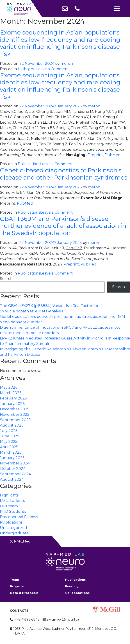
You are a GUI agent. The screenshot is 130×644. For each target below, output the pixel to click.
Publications (29, 164)
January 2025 (12, 458)
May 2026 (9, 387)
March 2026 (11, 393)
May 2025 (9, 442)
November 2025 (15, 414)
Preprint (95, 155)
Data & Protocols (24, 593)
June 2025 (10, 436)
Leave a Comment (53, 69)
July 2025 (9, 431)
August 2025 (12, 425)
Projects (17, 586)
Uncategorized (14, 528)
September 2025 (15, 420)
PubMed (113, 155)
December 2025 (15, 409)
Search (6, 279)
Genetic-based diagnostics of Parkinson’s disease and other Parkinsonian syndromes (64, 174)
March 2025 (11, 452)
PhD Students (13, 511)
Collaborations (77, 593)
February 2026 (13, 398)
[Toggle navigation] (117, 8)
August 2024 (12, 479)
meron (67, 63)
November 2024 (15, 463)
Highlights (27, 69)
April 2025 (9, 447)
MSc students (12, 501)
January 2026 (12, 404)
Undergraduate (14, 533)
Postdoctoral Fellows (19, 517)
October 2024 (13, 469)
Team (15, 579)
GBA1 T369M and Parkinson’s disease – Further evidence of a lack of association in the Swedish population (63, 226)
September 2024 (15, 474)
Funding (72, 586)
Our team (9, 506)
